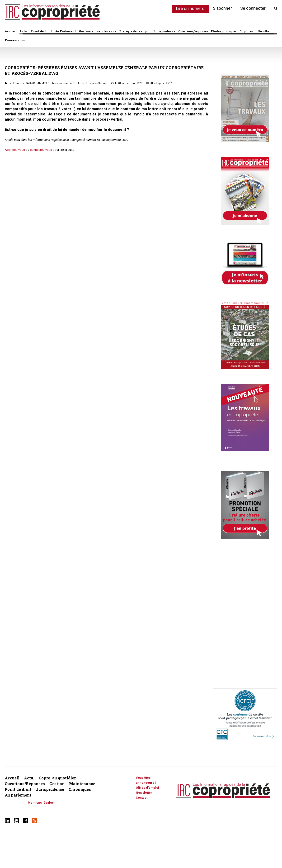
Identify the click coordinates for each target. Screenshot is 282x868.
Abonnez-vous (15, 150)
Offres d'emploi (147, 788)
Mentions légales (41, 803)
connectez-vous (41, 150)
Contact (142, 798)
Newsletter (144, 793)
